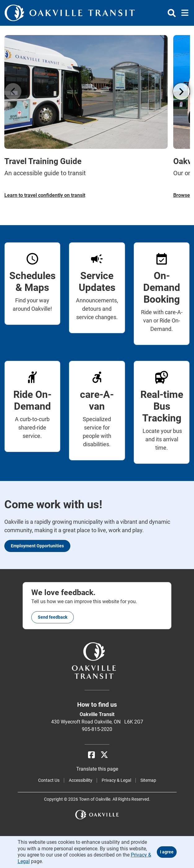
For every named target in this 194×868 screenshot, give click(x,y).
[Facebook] (91, 755)
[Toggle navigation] (183, 13)
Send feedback (53, 617)
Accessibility (81, 780)
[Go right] (181, 91)
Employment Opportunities (37, 546)
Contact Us (49, 780)
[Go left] (13, 91)
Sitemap (148, 780)
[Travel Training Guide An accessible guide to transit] (86, 117)
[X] (104, 755)
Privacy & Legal (116, 780)
